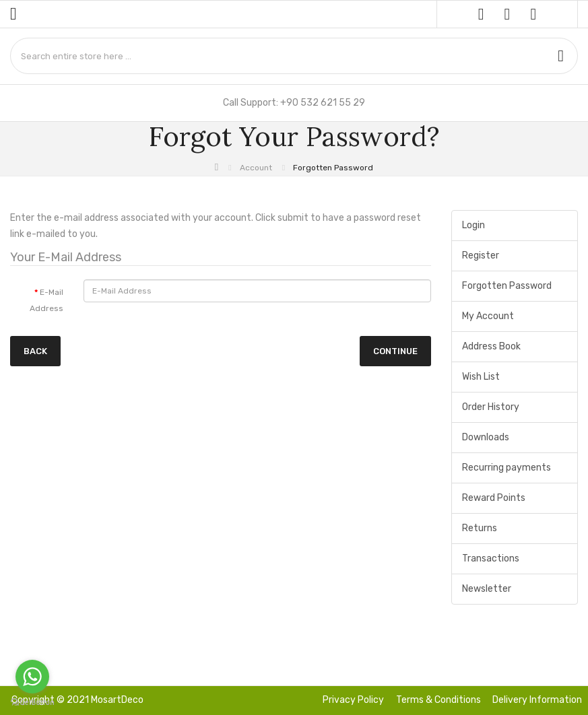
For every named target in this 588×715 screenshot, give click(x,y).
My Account (488, 316)
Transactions (491, 558)
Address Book (491, 346)
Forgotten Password (333, 168)
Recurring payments (507, 468)
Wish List (481, 377)
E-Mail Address (46, 300)
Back (35, 351)
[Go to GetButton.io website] (32, 702)
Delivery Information (537, 700)
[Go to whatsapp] (32, 677)
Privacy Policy (353, 700)
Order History (491, 407)
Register (481, 256)
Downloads (486, 437)
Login (473, 225)
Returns (480, 528)
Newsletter (487, 589)
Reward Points (494, 498)
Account (256, 168)
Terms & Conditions (438, 700)
